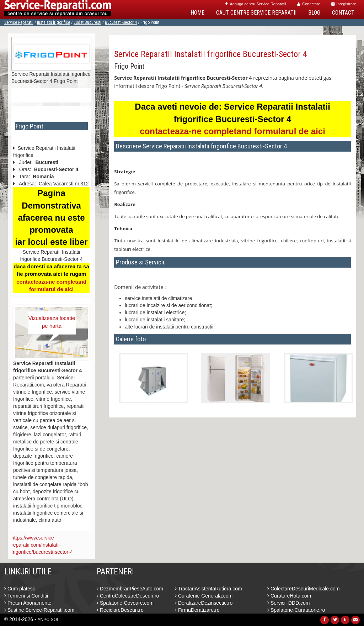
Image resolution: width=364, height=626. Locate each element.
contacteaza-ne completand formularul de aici (232, 131)
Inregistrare (344, 4)
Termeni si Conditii (26, 596)
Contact (343, 13)
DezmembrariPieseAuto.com (130, 589)
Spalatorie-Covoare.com (125, 603)
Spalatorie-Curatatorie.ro (296, 610)
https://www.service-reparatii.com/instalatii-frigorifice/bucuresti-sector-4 (42, 545)
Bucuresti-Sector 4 (121, 22)
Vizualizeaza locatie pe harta (52, 322)
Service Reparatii (19, 22)
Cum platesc (20, 589)
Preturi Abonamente (28, 603)
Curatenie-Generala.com (204, 596)
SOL (55, 620)
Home (197, 13)
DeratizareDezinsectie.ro (204, 603)
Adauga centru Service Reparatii (256, 4)
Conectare (309, 4)
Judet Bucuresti (87, 22)
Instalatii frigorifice (53, 22)
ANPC (44, 620)
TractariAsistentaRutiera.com (208, 589)
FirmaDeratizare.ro (197, 610)
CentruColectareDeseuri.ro (128, 596)
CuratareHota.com (289, 596)
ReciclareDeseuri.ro (120, 610)
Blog (314, 13)
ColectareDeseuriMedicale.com (303, 589)
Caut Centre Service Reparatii (256, 13)
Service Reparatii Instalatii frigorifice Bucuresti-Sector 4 (211, 54)
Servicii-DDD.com (288, 603)
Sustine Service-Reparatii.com (39, 610)
